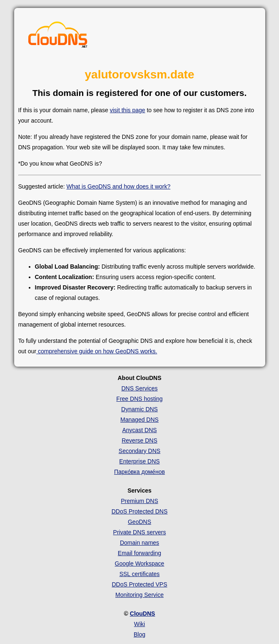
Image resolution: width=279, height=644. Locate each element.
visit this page (128, 110)
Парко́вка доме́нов (139, 472)
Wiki (139, 624)
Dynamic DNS (139, 409)
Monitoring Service (139, 595)
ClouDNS (143, 614)
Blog (139, 634)
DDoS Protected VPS (139, 584)
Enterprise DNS (139, 461)
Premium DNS (139, 501)
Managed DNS (139, 420)
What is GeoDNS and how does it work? (118, 186)
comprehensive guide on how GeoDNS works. (97, 351)
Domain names (139, 543)
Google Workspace (140, 563)
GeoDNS (139, 522)
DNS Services (139, 388)
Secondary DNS (139, 451)
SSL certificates (140, 574)
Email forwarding (139, 553)
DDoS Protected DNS (140, 511)
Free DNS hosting (139, 399)
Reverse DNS (139, 440)
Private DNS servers (140, 532)
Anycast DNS (139, 430)
